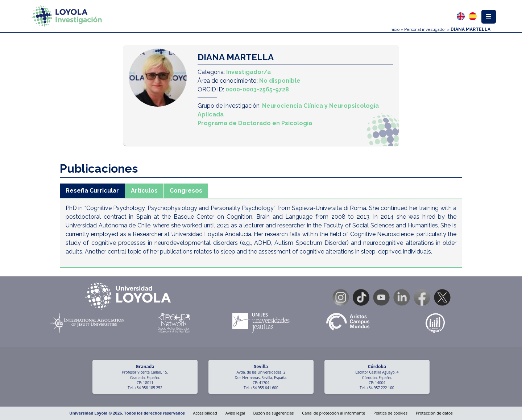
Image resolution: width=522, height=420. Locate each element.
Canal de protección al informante (333, 413)
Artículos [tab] (144, 191)
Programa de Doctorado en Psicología (255, 123)
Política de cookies (390, 413)
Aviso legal (235, 413)
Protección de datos (434, 413)
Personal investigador (425, 29)
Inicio (394, 29)
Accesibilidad (205, 413)
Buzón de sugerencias (273, 413)
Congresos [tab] (186, 191)
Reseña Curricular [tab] (92, 191)
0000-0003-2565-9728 (257, 89)
